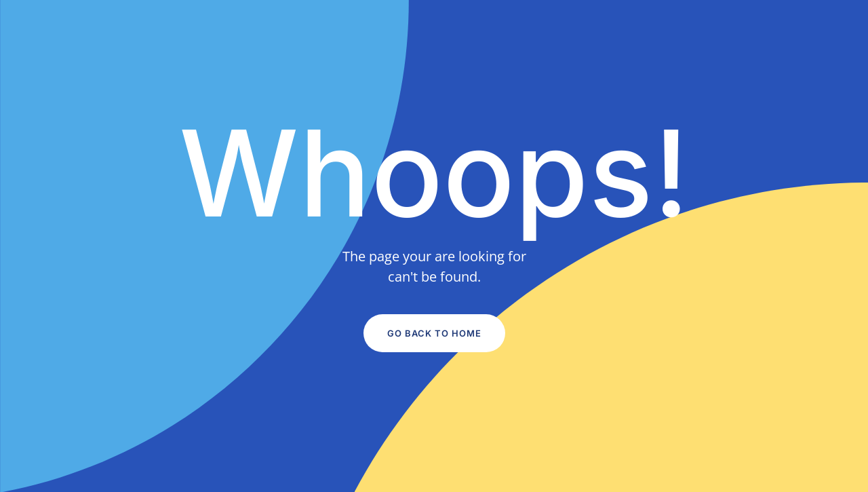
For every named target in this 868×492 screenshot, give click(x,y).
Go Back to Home (434, 333)
